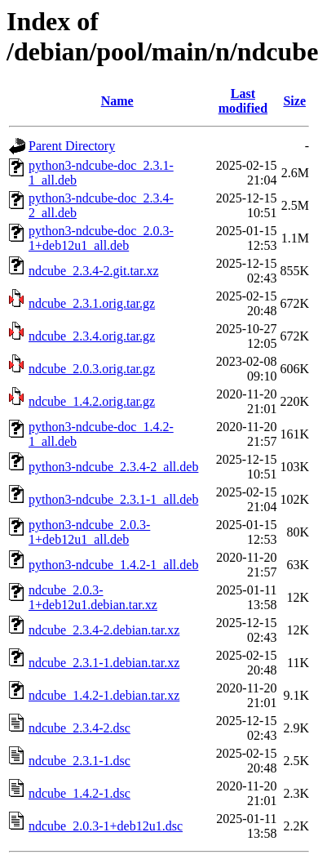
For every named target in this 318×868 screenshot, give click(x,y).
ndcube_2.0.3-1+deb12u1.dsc (106, 826)
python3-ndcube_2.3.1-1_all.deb (113, 499)
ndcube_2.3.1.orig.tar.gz (92, 303)
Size (294, 101)
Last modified (243, 101)
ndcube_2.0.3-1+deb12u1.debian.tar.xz (93, 597)
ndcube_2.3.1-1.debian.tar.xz (104, 663)
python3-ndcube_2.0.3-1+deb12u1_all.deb (89, 532)
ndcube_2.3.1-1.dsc (79, 761)
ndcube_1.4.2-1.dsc (79, 793)
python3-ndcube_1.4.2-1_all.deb (113, 565)
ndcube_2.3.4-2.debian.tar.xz (104, 630)
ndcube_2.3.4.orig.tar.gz (92, 336)
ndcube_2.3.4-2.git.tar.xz (94, 271)
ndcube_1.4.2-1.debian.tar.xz (104, 695)
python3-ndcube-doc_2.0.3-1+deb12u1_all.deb (101, 238)
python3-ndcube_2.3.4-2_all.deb (113, 467)
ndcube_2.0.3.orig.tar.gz (92, 369)
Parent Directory (72, 146)
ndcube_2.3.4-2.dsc (79, 728)
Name (117, 101)
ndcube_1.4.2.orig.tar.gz (92, 401)
